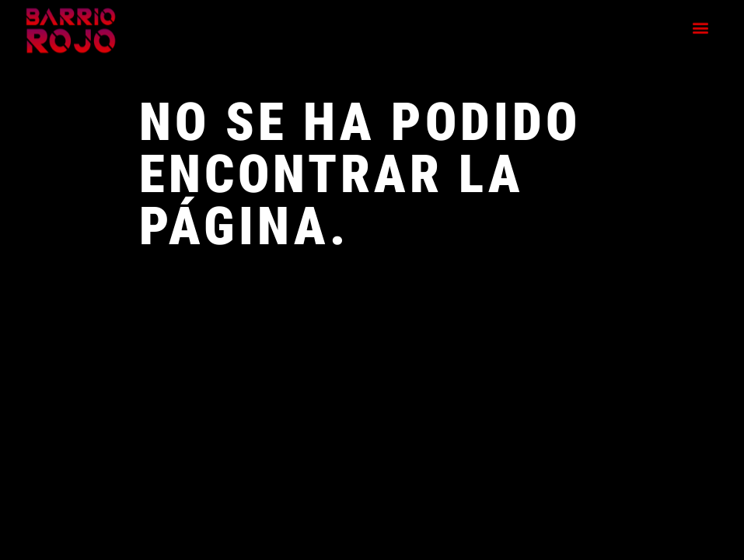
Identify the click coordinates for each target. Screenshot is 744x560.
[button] (701, 23)
